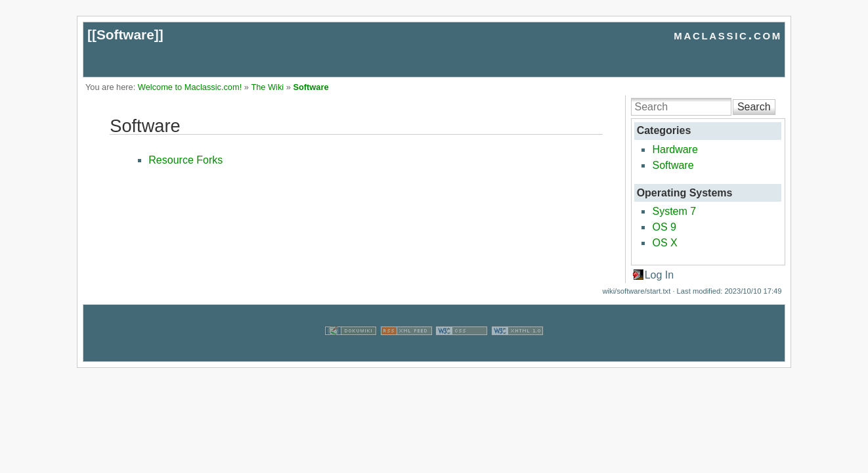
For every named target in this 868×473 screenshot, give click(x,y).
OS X (664, 243)
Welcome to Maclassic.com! (190, 87)
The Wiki (267, 87)
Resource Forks (185, 160)
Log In (659, 275)
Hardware (675, 149)
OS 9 (664, 227)
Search (754, 107)
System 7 (674, 211)
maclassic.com (728, 34)
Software (125, 34)
